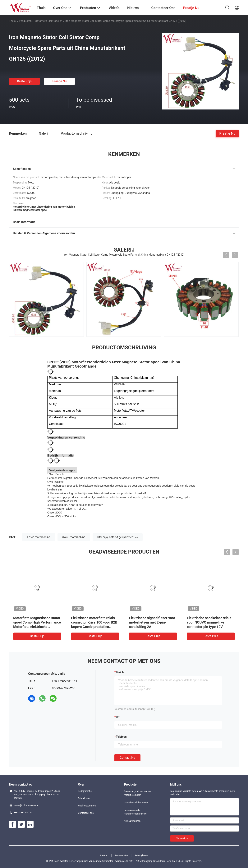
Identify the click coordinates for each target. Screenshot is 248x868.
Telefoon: (122, 737)
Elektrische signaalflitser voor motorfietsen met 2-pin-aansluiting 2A (152, 622)
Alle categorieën (132, 821)
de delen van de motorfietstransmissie (135, 812)
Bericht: (121, 672)
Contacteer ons (86, 813)
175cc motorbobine (38, 537)
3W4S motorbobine (74, 537)
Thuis (12, 21)
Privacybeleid (142, 856)
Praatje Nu (59, 81)
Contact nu (127, 758)
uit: (118, 717)
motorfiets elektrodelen (49, 21)
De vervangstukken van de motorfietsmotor (137, 793)
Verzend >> (182, 838)
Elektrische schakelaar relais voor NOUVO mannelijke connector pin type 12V (209, 622)
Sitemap (104, 856)
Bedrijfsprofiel (85, 791)
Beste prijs (24, 81)
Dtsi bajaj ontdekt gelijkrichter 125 (118, 537)
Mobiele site (121, 856)
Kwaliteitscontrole (87, 806)
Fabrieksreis (84, 798)
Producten (25, 21)
